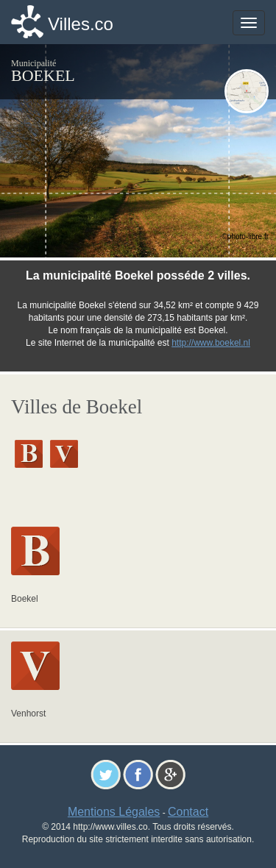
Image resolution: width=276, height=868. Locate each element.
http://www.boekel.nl (211, 343)
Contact (188, 812)
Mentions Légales (114, 812)
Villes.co (81, 24)
